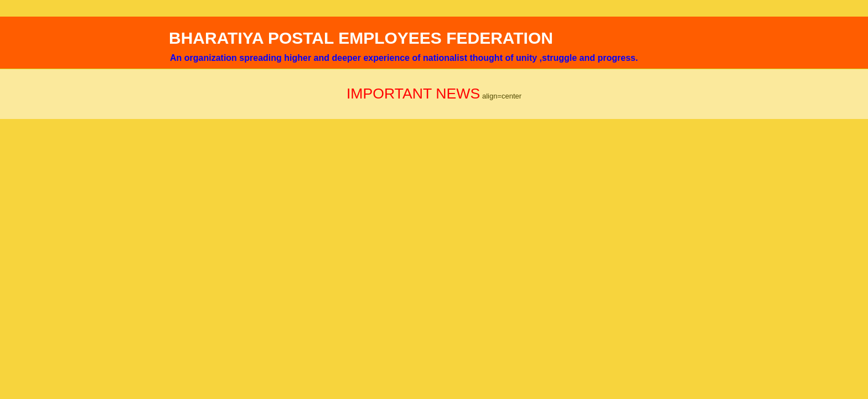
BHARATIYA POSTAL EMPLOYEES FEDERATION (361, 38)
